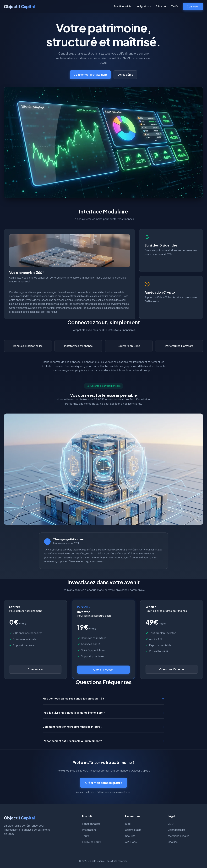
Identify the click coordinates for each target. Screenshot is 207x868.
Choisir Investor (103, 669)
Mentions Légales (179, 836)
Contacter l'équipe (172, 669)
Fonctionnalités (123, 6)
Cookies (173, 842)
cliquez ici (92, 370)
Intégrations (144, 6)
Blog (128, 824)
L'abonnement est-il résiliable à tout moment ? (72, 741)
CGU (171, 824)
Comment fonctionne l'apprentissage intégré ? (73, 727)
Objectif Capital (19, 6)
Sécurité (161, 6)
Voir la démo (125, 75)
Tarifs (174, 6)
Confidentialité (176, 830)
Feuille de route (91, 842)
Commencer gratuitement (90, 75)
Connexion (193, 6)
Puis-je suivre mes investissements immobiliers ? (74, 713)
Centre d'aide (133, 830)
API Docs (131, 842)
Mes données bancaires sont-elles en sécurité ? (73, 699)
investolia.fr (32, 300)
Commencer (35, 669)
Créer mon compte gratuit (103, 783)
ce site (110, 553)
